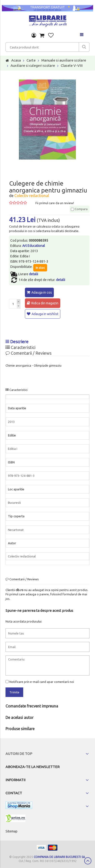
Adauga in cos (42, 292)
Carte (31, 60)
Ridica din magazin (45, 303)
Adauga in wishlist (45, 314)
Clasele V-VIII (72, 65)
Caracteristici (20, 347)
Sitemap (11, 831)
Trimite (14, 692)
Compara (79, 209)
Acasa (16, 60)
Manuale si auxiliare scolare (64, 60)
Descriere (17, 342)
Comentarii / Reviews (28, 353)
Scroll (88, 861)
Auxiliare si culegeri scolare (33, 65)
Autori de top (19, 754)
